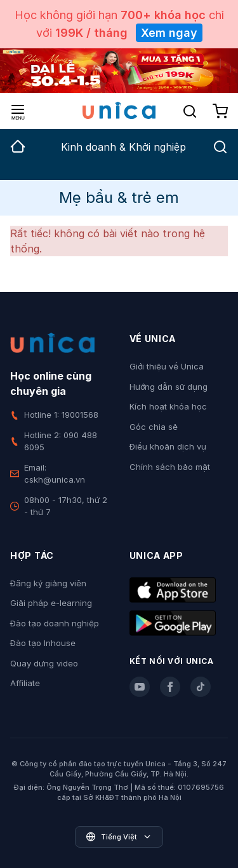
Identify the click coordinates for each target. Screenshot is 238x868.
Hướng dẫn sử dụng (169, 387)
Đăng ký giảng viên (48, 583)
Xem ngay (169, 33)
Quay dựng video (44, 663)
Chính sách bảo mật (170, 467)
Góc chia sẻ (154, 427)
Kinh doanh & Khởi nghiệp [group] (123, 147)
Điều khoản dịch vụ (168, 446)
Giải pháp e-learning (51, 603)
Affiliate (25, 683)
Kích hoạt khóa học (168, 406)
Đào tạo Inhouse (43, 643)
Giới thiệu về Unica (167, 366)
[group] (18, 155)
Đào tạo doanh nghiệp (55, 623)
